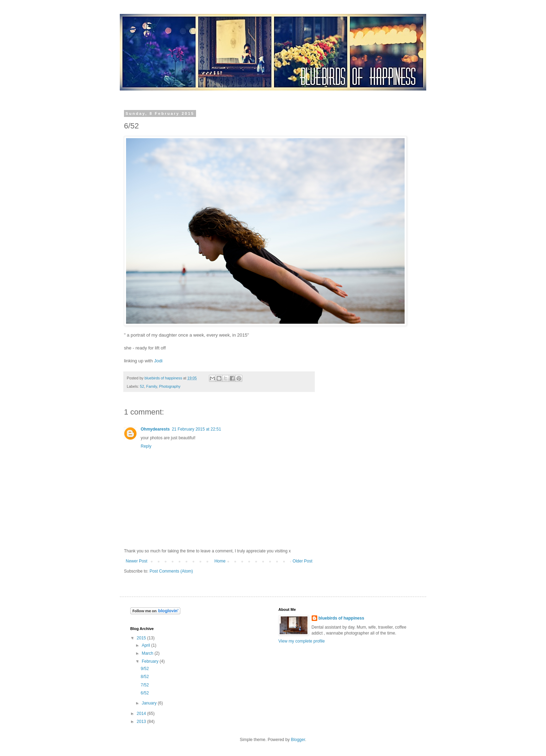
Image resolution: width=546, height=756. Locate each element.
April (146, 645)
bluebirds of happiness (341, 618)
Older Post (302, 561)
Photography (170, 386)
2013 (142, 722)
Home (220, 561)
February (151, 661)
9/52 (145, 669)
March (148, 653)
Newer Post (136, 561)
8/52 (145, 677)
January (150, 703)
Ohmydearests (155, 429)
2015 (142, 638)
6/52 (145, 693)
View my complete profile (302, 641)
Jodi (158, 361)
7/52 (145, 685)
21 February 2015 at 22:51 (196, 429)
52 (142, 386)
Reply (146, 446)
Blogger (298, 740)
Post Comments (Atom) (171, 571)
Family (152, 386)
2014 (142, 714)
